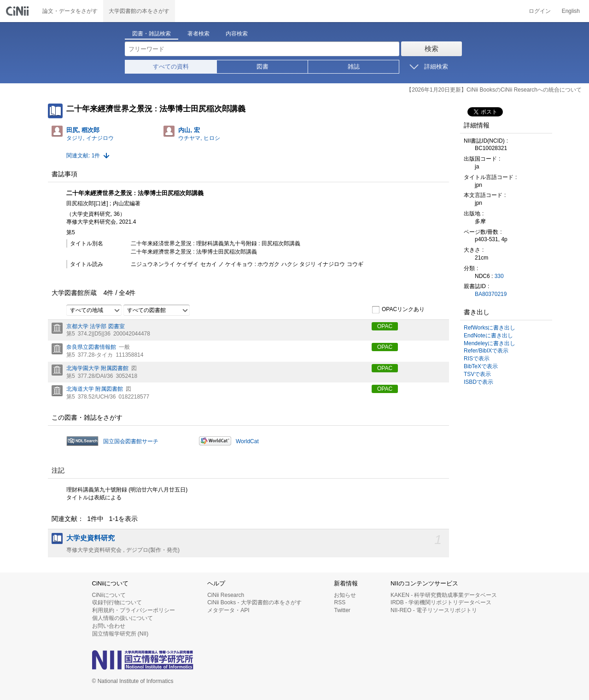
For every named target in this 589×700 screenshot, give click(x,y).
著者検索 (198, 34)
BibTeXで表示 (481, 366)
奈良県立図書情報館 (91, 347)
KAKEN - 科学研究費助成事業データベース (444, 595)
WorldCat (247, 441)
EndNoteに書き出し (488, 336)
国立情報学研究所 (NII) (120, 634)
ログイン (540, 11)
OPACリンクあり (398, 310)
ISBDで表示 (478, 382)
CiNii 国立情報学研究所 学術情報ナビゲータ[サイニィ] (18, 11)
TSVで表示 (477, 374)
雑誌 (354, 67)
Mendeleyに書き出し (490, 343)
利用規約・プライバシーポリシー (134, 610)
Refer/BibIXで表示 (486, 351)
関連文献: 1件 (83, 156)
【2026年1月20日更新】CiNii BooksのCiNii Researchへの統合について (494, 90)
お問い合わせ (109, 626)
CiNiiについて (109, 595)
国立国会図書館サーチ (131, 441)
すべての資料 (171, 67)
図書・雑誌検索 (152, 34)
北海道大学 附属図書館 (95, 389)
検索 (432, 49)
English (571, 11)
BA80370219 (491, 294)
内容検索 (237, 34)
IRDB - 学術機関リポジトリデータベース (441, 602)
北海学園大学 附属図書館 (97, 368)
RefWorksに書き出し (490, 328)
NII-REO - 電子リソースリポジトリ (434, 610)
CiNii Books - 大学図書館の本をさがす (254, 602)
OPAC (385, 326)
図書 (262, 67)
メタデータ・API (228, 610)
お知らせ (345, 595)
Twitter (342, 610)
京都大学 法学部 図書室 (96, 326)
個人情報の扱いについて (122, 618)
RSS (340, 602)
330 (499, 276)
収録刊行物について (117, 602)
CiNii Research (226, 595)
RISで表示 (477, 359)
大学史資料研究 (90, 538)
